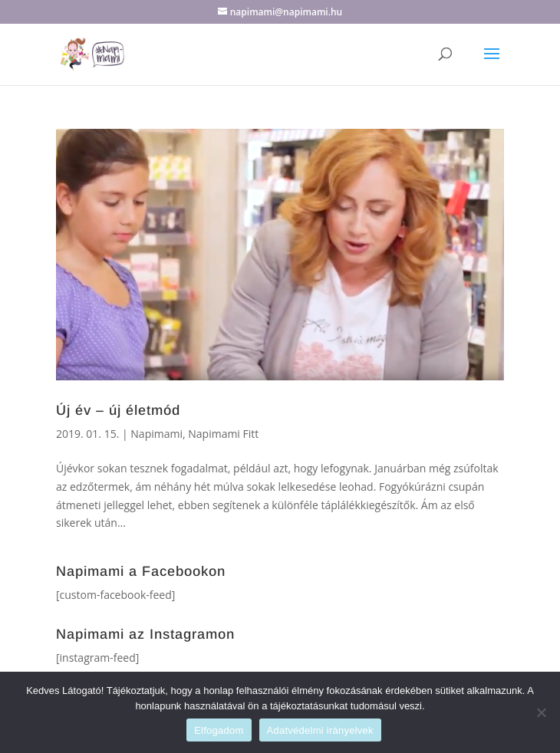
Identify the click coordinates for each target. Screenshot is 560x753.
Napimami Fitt (223, 434)
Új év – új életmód (118, 410)
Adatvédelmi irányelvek (320, 730)
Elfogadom (219, 730)
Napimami (156, 434)
